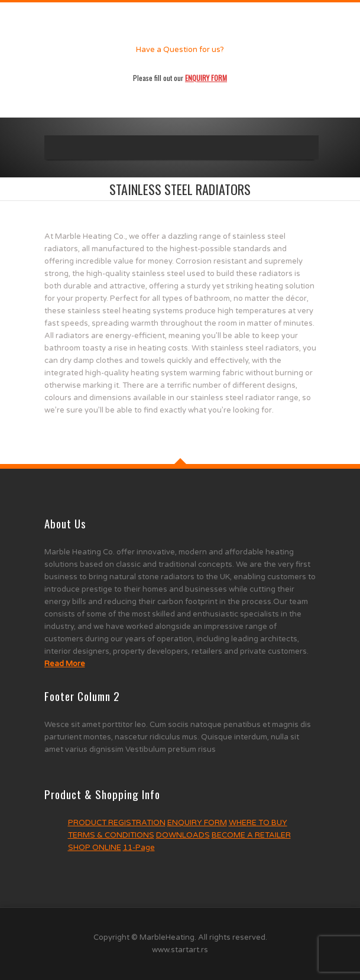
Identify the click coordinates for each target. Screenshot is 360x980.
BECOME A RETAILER (251, 835)
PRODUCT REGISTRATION (117, 823)
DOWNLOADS (183, 835)
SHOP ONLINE (95, 848)
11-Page (139, 848)
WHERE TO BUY (258, 823)
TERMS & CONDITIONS (111, 835)
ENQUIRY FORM (197, 823)
